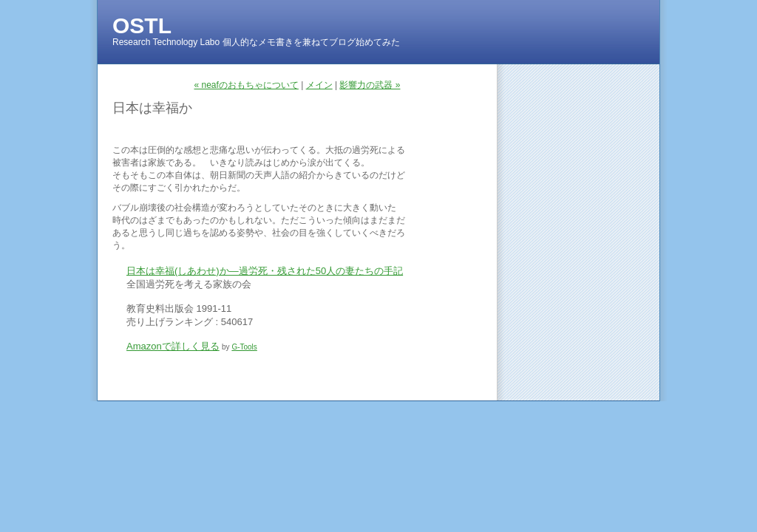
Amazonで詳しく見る (173, 346)
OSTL (142, 25)
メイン (319, 85)
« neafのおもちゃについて (247, 85)
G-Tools (244, 347)
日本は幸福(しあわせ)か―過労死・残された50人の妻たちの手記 (265, 271)
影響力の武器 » (370, 85)
